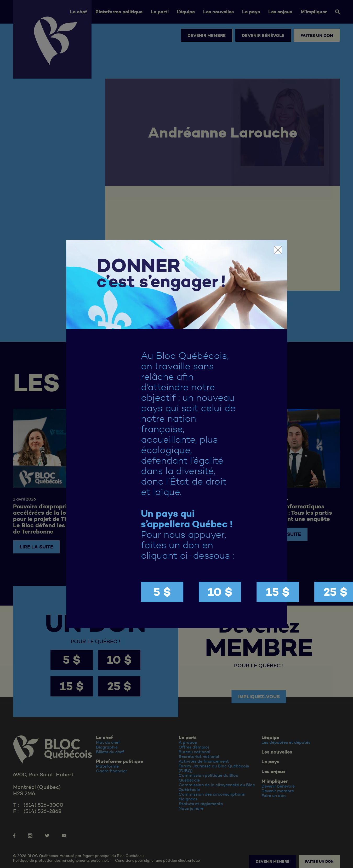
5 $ (162, 592)
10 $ (220, 592)
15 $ (278, 592)
